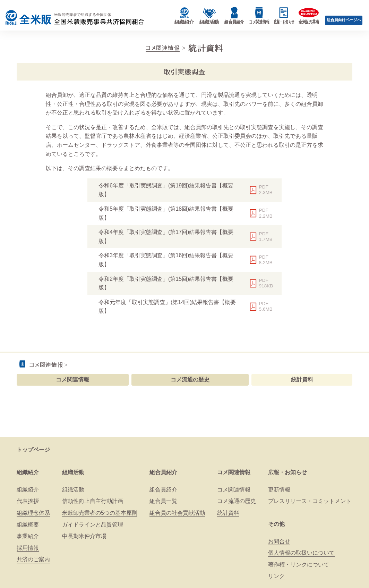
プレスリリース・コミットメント (310, 501)
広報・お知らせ (288, 472)
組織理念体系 (33, 513)
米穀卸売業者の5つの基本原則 (100, 513)
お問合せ (279, 541)
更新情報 (279, 490)
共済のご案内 (33, 559)
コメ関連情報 (163, 48)
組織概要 (28, 525)
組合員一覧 (163, 501)
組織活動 (73, 472)
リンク (276, 576)
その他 (276, 524)
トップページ (33, 450)
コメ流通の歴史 (190, 380)
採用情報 (28, 548)
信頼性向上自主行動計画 (93, 501)
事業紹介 (28, 536)
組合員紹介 (163, 472)
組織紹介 (28, 472)
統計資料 (302, 380)
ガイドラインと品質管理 (93, 525)
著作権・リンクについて (299, 565)
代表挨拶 (28, 501)
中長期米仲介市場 (84, 536)
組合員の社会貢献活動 (177, 513)
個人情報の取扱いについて (301, 553)
